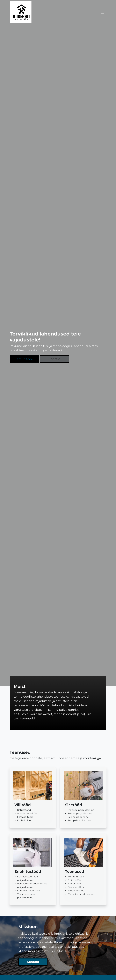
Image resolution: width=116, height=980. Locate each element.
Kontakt (55, 359)
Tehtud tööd (24, 359)
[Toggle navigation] (102, 12)
